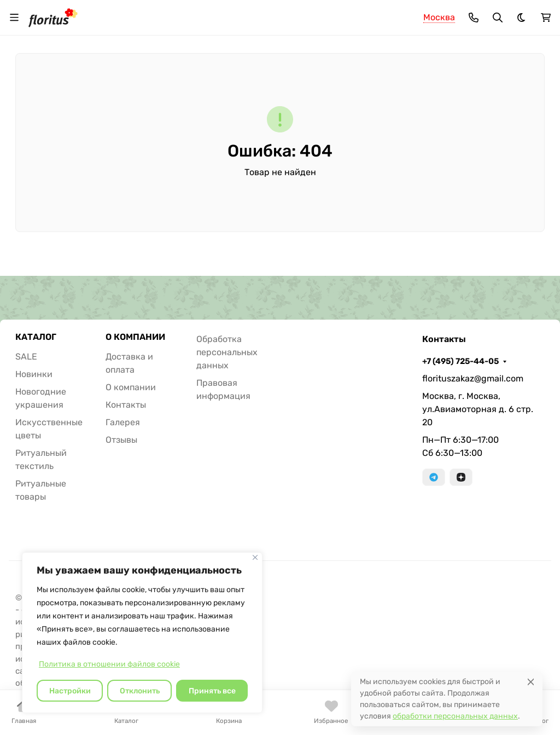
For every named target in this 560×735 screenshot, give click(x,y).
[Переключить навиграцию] (14, 18)
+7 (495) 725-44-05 (460, 361)
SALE (26, 357)
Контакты (126, 405)
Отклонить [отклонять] (140, 691)
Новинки (34, 374)
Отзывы (121, 440)
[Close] (531, 682)
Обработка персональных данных (227, 352)
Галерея (123, 422)
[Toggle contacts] (474, 18)
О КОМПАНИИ (135, 337)
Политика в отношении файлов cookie (109, 664)
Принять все (212, 691)
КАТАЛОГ (36, 337)
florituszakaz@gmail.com (473, 378)
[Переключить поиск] (498, 18)
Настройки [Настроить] (70, 691)
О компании (131, 387)
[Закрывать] (255, 557)
